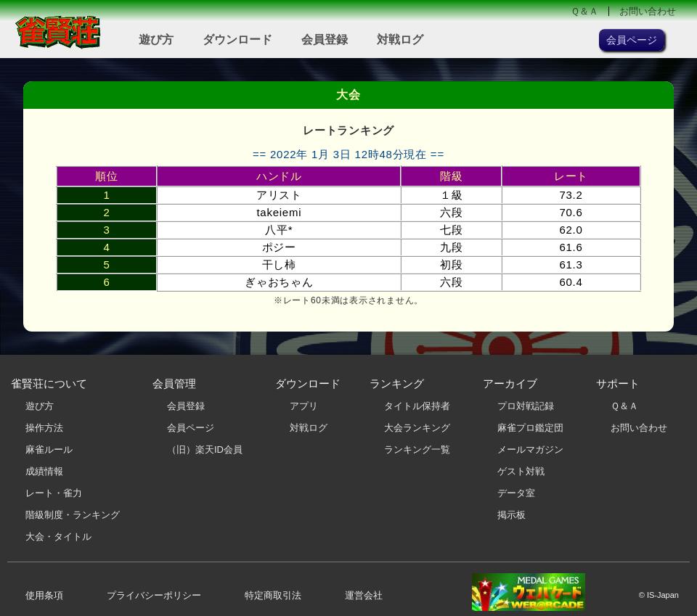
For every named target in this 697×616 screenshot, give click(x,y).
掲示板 (511, 515)
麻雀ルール (49, 449)
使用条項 (44, 595)
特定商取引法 (273, 595)
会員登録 (325, 40)
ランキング (397, 383)
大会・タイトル (58, 537)
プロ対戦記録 (526, 406)
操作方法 (44, 428)
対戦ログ (400, 40)
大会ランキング (417, 428)
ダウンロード (237, 40)
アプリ (304, 406)
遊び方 (156, 40)
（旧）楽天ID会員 (205, 449)
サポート (618, 383)
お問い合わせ (648, 11)
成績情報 (44, 471)
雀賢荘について (49, 383)
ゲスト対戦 (521, 471)
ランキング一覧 (417, 449)
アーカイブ (510, 383)
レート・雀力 (54, 493)
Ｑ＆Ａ (584, 11)
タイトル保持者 (417, 406)
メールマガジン (530, 449)
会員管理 (174, 383)
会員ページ (191, 428)
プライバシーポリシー (154, 595)
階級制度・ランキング (73, 515)
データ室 (516, 493)
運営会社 (364, 595)
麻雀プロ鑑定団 (530, 428)
